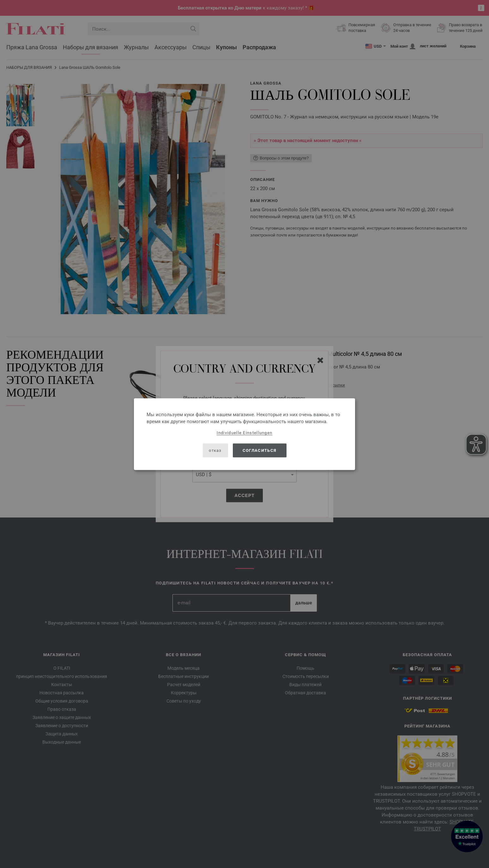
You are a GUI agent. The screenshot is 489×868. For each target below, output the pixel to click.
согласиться (260, 450)
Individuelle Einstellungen (245, 432)
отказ (215, 450)
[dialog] (244, 434)
